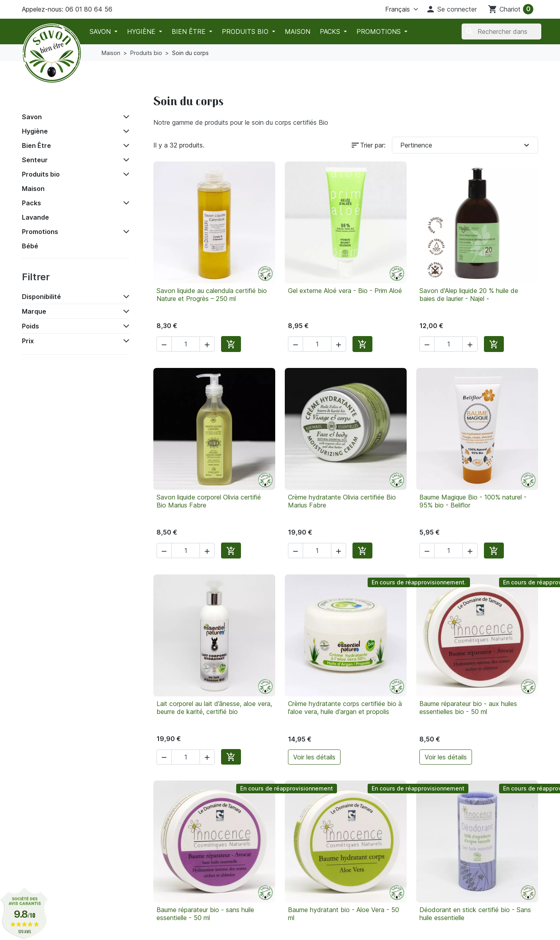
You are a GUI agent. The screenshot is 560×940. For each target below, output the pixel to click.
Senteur (35, 160)
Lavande (35, 217)
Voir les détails (314, 757)
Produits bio (246, 31)
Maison (298, 31)
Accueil (39, 99)
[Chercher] (501, 31)
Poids (30, 326)
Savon (101, 31)
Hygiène (142, 31)
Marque (34, 311)
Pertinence (466, 145)
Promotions (380, 31)
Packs (331, 31)
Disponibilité (41, 297)
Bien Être (190, 31)
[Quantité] (186, 344)
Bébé (30, 246)
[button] (451, 9)
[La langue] (392, 9)
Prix (28, 341)
